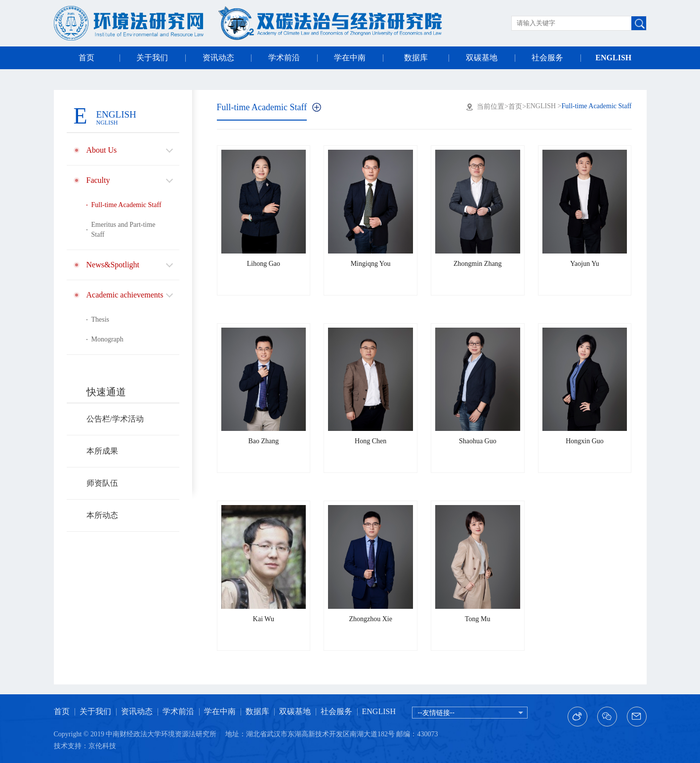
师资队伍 (102, 483)
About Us (102, 150)
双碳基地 (482, 58)
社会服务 (547, 58)
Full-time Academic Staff (126, 205)
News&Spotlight (113, 265)
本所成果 (102, 451)
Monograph (107, 339)
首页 (86, 58)
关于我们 (152, 58)
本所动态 (102, 515)
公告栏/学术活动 (115, 419)
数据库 (416, 58)
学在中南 (350, 58)
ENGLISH (613, 58)
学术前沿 (284, 58)
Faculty (98, 180)
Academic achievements (125, 295)
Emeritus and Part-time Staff (124, 230)
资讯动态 (218, 58)
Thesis (101, 319)
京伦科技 (102, 746)
